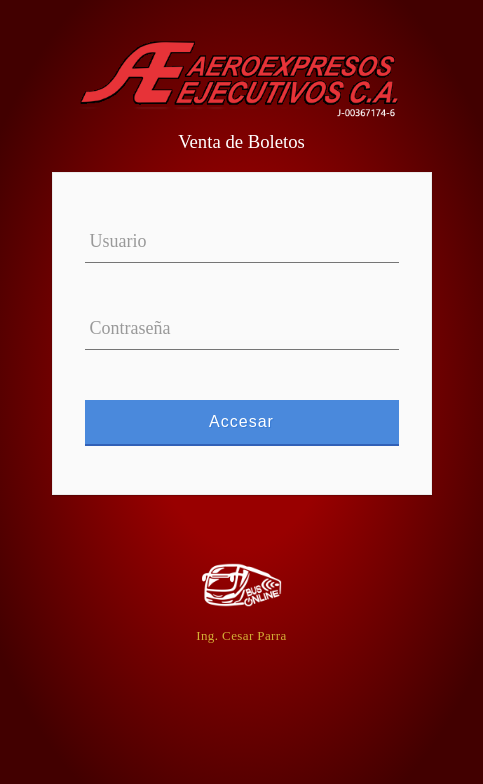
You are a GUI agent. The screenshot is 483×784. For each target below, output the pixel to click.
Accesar (242, 422)
